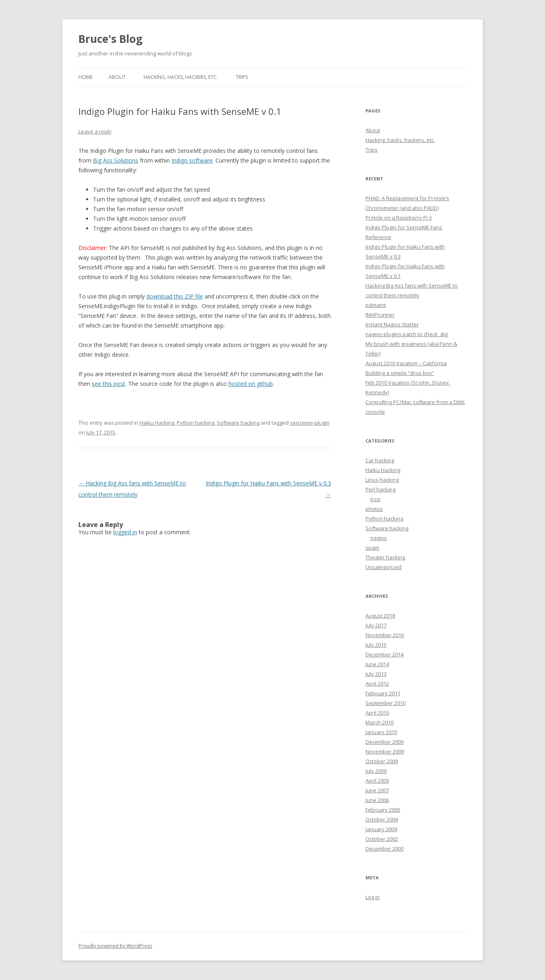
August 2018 (380, 616)
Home (86, 77)
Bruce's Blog (110, 39)
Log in (373, 897)
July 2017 (376, 625)
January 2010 (381, 732)
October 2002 (382, 839)
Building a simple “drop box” (400, 373)
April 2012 (377, 684)
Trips (242, 77)
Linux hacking (382, 480)
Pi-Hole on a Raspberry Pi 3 (399, 218)
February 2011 (383, 693)
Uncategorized (383, 567)
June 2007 (377, 790)
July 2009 (376, 771)
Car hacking (380, 460)
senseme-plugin (310, 423)
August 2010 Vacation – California (406, 363)
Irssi (375, 499)
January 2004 (381, 829)
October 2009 (382, 761)
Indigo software (192, 160)
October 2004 (382, 819)
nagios (379, 538)
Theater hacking (385, 557)
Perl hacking (380, 489)
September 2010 (386, 703)
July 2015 (376, 645)
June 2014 (377, 664)
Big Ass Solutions (116, 160)
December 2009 (384, 742)
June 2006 (377, 800)
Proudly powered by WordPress (115, 946)
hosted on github (251, 384)
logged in (125, 532)
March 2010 (379, 722)
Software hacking (238, 423)
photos (374, 509)
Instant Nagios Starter (392, 324)
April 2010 (377, 713)
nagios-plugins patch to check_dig (407, 334)
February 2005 (383, 810)
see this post (109, 384)
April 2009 (377, 781)
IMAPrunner (380, 315)
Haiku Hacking (157, 423)
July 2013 (376, 674)
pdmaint (376, 305)
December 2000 (384, 849)
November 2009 (385, 751)
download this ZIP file (175, 296)
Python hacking (195, 423)
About (117, 77)
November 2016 (385, 635)
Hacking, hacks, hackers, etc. (181, 77)
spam (372, 548)
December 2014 (384, 654)
